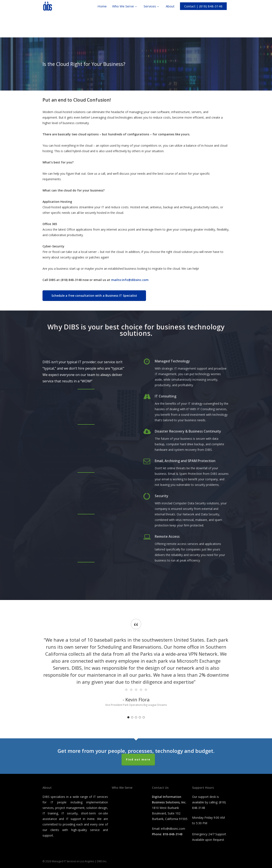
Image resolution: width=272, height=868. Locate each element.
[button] (94, 296)
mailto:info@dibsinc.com (130, 280)
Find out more (138, 759)
